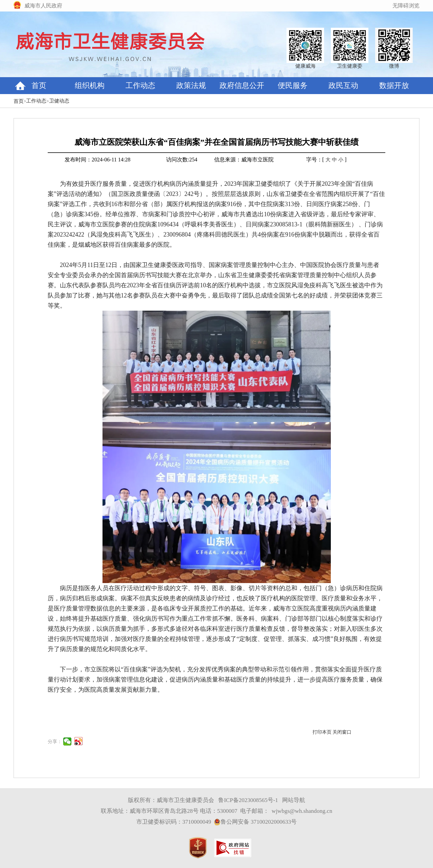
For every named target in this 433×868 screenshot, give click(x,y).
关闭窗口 (342, 732)
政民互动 (343, 85)
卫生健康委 (350, 66)
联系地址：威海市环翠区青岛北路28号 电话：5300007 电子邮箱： (185, 811)
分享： (55, 742)
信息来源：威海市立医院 (244, 160)
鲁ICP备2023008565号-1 (248, 800)
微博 (394, 66)
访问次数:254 (182, 160)
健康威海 (305, 66)
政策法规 (191, 85)
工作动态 (140, 85)
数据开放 (394, 85)
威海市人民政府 (43, 6)
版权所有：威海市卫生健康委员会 (171, 800)
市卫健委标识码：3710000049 (174, 822)
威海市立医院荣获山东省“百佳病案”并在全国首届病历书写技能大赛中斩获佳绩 (216, 142)
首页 (39, 85)
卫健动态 (59, 101)
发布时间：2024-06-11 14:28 (98, 160)
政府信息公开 (242, 85)
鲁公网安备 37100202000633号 (255, 822)
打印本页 (322, 732)
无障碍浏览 (406, 6)
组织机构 (90, 85)
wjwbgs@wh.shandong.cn (302, 811)
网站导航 (294, 800)
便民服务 (293, 85)
